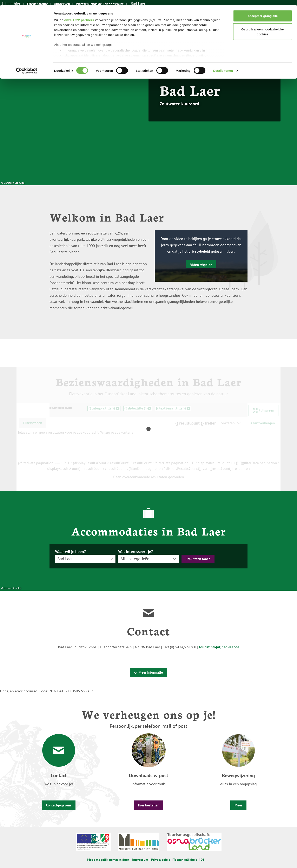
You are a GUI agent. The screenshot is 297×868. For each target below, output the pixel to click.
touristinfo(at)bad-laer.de (219, 647)
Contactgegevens (59, 805)
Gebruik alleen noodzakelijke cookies (263, 27)
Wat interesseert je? (136, 552)
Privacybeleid (161, 860)
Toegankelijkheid (185, 860)
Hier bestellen (149, 805)
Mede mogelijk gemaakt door (108, 860)
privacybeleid (199, 251)
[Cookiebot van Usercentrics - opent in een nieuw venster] (27, 66)
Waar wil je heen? (70, 552)
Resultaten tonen (198, 559)
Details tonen (223, 66)
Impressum (140, 860)
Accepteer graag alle (263, 11)
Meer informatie (148, 672)
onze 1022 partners (79, 15)
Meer (238, 805)
